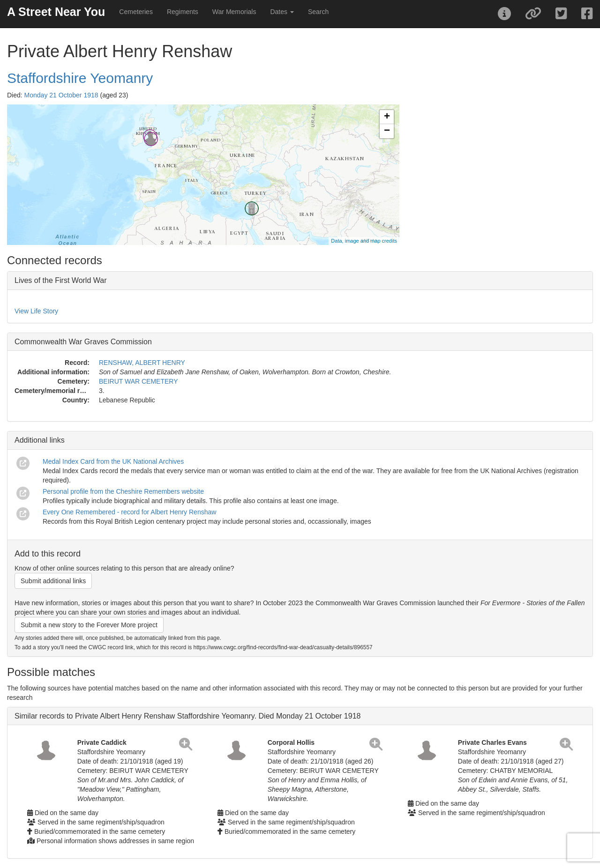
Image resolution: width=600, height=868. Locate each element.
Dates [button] (282, 12)
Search (318, 12)
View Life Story (36, 311)
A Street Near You (56, 12)
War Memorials (234, 12)
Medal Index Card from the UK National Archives (113, 461)
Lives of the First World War (61, 280)
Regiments (183, 12)
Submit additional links (53, 581)
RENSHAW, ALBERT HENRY (142, 363)
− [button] (387, 131)
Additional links (40, 440)
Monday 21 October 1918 (61, 95)
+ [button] (387, 117)
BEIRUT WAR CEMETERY (139, 381)
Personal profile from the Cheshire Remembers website (123, 491)
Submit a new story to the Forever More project (89, 625)
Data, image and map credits (364, 241)
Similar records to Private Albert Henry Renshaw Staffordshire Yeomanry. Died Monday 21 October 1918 (187, 716)
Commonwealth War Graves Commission (83, 342)
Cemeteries (136, 12)
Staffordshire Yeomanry (80, 78)
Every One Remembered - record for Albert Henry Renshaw (129, 512)
